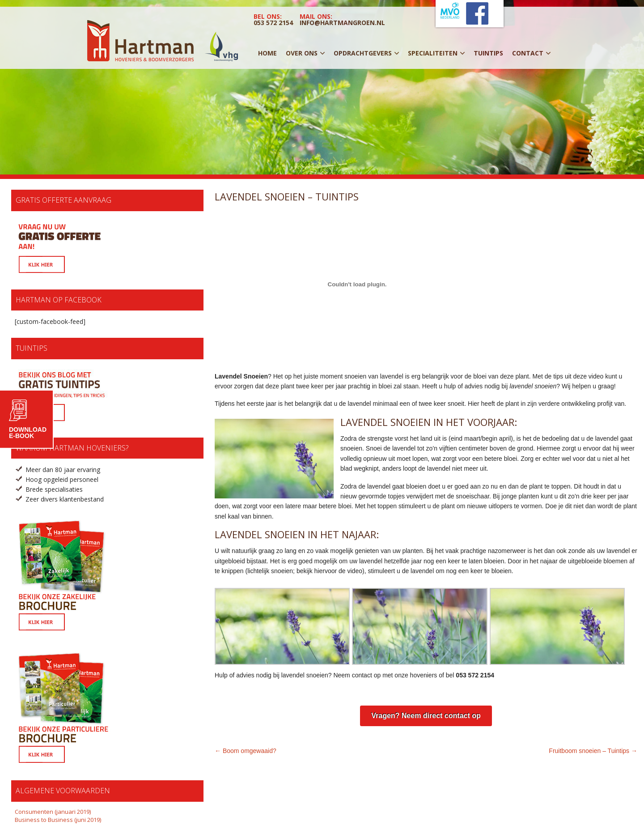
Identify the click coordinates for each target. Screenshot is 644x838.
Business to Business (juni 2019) (58, 820)
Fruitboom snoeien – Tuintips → (593, 751)
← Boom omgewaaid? (246, 751)
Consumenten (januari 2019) (53, 812)
